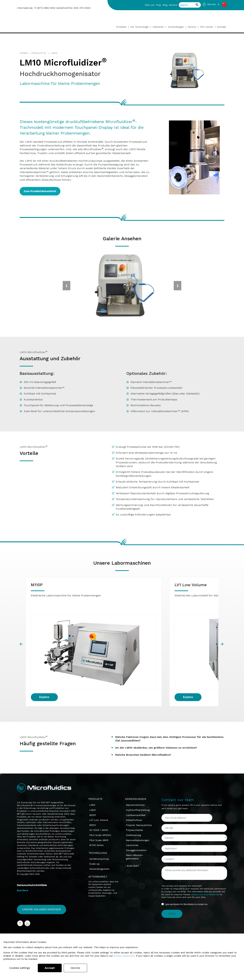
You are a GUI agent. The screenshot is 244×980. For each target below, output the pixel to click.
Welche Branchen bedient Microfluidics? (143, 707)
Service (192, 27)
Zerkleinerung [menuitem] (133, 788)
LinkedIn (20, 876)
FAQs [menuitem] (159, 5)
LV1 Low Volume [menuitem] (99, 773)
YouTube (27, 876)
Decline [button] (78, 968)
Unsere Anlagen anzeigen (42, 862)
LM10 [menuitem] (92, 758)
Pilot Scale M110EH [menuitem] (100, 788)
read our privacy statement (205, 847)
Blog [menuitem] (165, 5)
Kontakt (222, 27)
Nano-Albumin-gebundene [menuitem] (135, 809)
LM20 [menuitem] (93, 763)
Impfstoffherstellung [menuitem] (138, 763)
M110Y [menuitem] (93, 778)
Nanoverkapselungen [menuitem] (138, 793)
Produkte (121, 27)
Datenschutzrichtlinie (32, 837)
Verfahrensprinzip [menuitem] (99, 812)
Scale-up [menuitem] (94, 816)
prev (22, 620)
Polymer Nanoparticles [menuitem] (139, 778)
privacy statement (124, 956)
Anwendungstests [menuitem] (99, 822)
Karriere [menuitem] (173, 5)
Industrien (158, 27)
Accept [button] (52, 968)
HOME (24, 53)
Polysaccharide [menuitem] (134, 783)
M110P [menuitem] (93, 768)
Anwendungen (176, 27)
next (222, 620)
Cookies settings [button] (21, 968)
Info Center (207, 27)
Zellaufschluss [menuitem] (134, 773)
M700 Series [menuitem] (96, 798)
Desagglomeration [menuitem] (136, 803)
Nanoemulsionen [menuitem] (135, 758)
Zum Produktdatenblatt (42, 191)
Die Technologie (140, 27)
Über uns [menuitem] (150, 5)
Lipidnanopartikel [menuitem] (136, 768)
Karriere (23, 844)
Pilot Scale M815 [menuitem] (99, 793)
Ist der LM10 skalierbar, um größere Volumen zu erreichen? (156, 700)
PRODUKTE (39, 53)
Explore (44, 651)
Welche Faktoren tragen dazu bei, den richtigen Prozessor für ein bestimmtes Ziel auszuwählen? (169, 691)
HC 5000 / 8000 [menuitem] (99, 783)
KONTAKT (133, 818)
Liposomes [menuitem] (132, 798)
